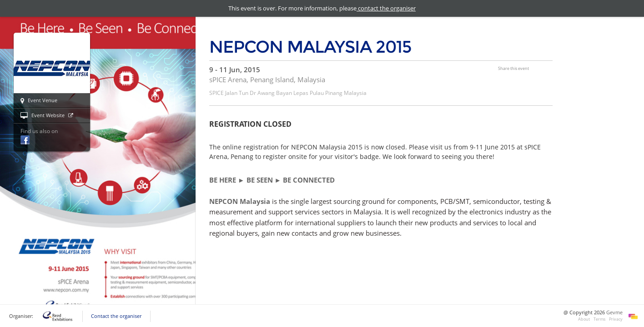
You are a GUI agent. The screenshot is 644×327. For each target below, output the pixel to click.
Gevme (614, 312)
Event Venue (39, 101)
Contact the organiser (116, 316)
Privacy (616, 319)
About (584, 319)
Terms (599, 319)
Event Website (47, 116)
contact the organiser (386, 8)
